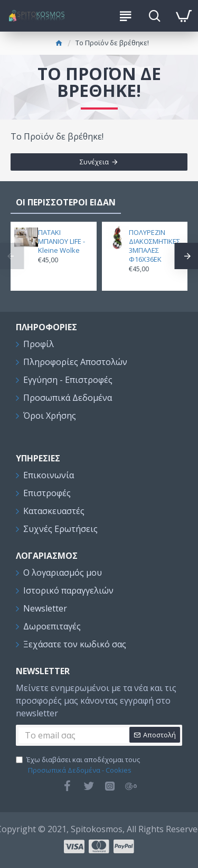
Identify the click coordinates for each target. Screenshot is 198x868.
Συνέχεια (94, 162)
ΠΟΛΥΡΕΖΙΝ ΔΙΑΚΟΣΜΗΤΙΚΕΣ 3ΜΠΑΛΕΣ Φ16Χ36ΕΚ (154, 246)
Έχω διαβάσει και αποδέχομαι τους (78, 765)
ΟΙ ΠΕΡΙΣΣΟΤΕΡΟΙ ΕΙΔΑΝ (66, 202)
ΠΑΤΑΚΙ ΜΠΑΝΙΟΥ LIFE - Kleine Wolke (62, 241)
